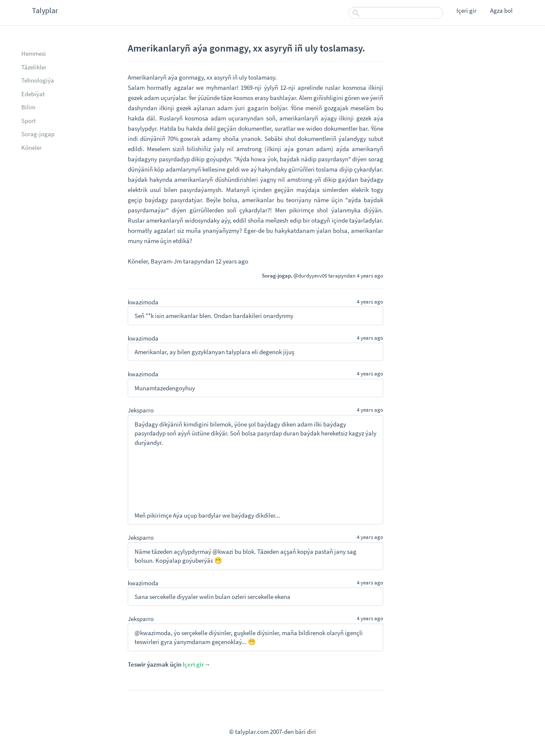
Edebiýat (33, 94)
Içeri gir (466, 10)
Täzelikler (34, 67)
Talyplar (45, 10)
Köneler (32, 147)
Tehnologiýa (38, 80)
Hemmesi (34, 53)
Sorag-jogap (38, 134)
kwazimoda (143, 302)
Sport (29, 121)
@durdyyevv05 (310, 275)
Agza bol (501, 10)
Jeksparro (141, 410)
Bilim (28, 107)
